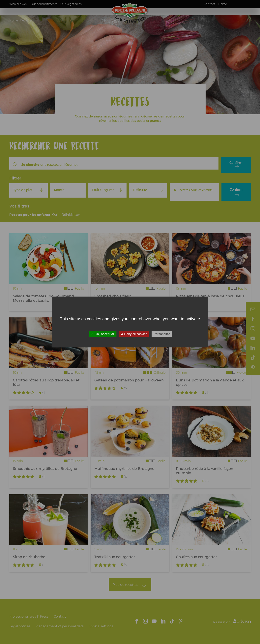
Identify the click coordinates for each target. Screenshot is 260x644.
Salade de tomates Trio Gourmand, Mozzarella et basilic (44, 298)
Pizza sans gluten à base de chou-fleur (210, 296)
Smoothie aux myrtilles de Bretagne (45, 469)
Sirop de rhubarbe (29, 557)
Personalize (162, 334)
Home (223, 4)
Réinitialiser (71, 215)
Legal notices (20, 626)
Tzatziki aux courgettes (115, 557)
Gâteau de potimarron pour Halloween (129, 380)
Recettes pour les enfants (195, 190)
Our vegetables (71, 4)
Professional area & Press (29, 616)
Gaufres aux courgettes (197, 557)
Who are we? (18, 4)
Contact (209, 4)
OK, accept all (103, 334)
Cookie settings (101, 626)
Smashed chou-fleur (113, 296)
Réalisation (232, 622)
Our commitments (44, 4)
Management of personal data (59, 626)
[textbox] (29, 190)
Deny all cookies (134, 334)
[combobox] (29, 190)
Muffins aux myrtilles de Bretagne (124, 469)
